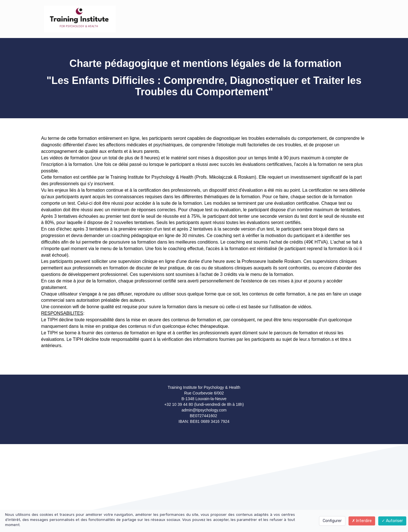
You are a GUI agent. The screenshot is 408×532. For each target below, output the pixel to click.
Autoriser (392, 521)
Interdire (362, 521)
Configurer (332, 521)
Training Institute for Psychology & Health (152, 177)
